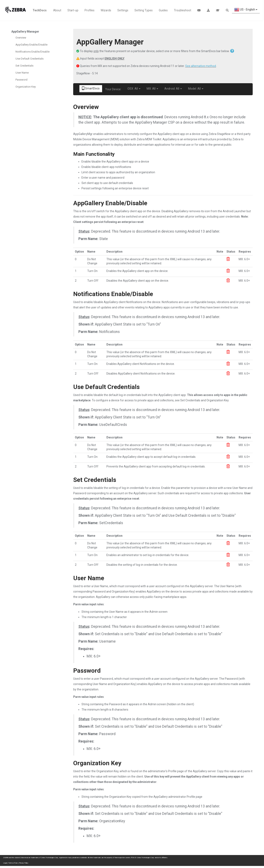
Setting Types (144, 10)
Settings (123, 10)
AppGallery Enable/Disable (31, 45)
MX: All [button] (152, 89)
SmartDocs (91, 88)
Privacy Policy (24, 863)
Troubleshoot (183, 10)
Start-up (73, 10)
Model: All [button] (196, 89)
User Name (22, 73)
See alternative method (201, 66)
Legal (5, 863)
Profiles (90, 10)
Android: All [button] (173, 89)
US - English (246, 10)
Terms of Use (13, 863)
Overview (21, 38)
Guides (163, 10)
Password (21, 80)
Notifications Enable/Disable (32, 52)
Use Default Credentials (29, 59)
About (57, 10)
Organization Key (26, 87)
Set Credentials (24, 66)
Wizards (106, 10)
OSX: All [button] (134, 89)
